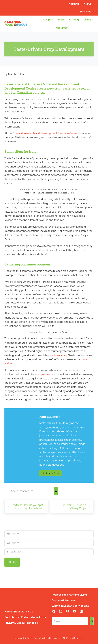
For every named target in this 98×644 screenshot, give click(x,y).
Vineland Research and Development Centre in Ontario (45, 133)
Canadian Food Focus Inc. (47, 638)
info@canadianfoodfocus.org (71, 574)
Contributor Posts (52, 474)
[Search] (56, 491)
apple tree (44, 374)
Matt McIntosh (50, 417)
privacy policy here (66, 582)
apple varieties (58, 355)
